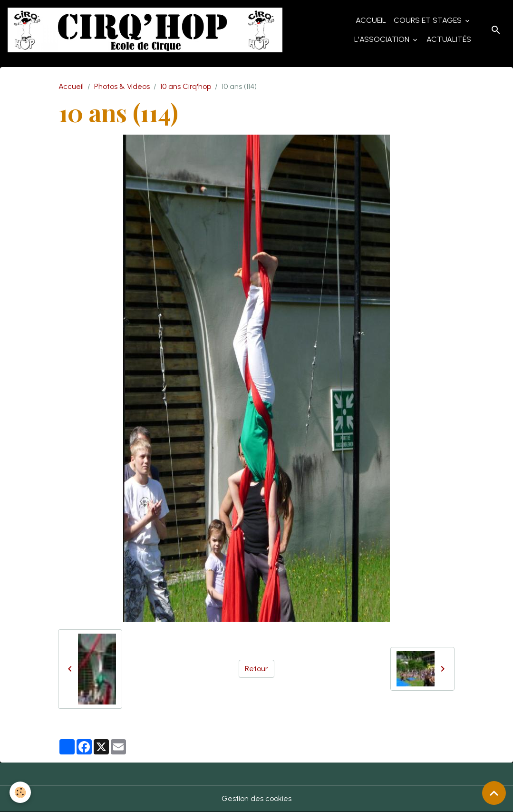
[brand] (145, 30)
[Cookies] (20, 792)
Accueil (371, 20)
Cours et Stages (429, 20)
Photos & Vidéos (122, 86)
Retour (256, 669)
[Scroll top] (494, 793)
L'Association (383, 39)
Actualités (449, 39)
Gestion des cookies (256, 798)
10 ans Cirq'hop (186, 86)
